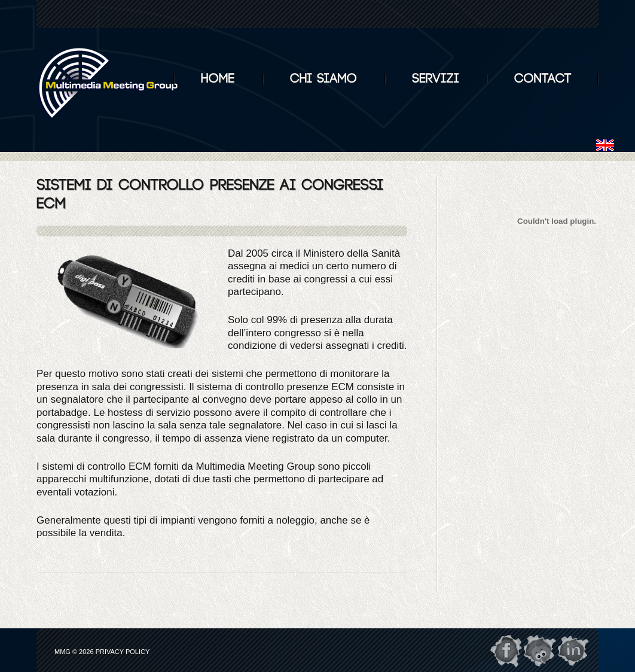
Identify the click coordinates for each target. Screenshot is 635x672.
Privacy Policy (123, 652)
